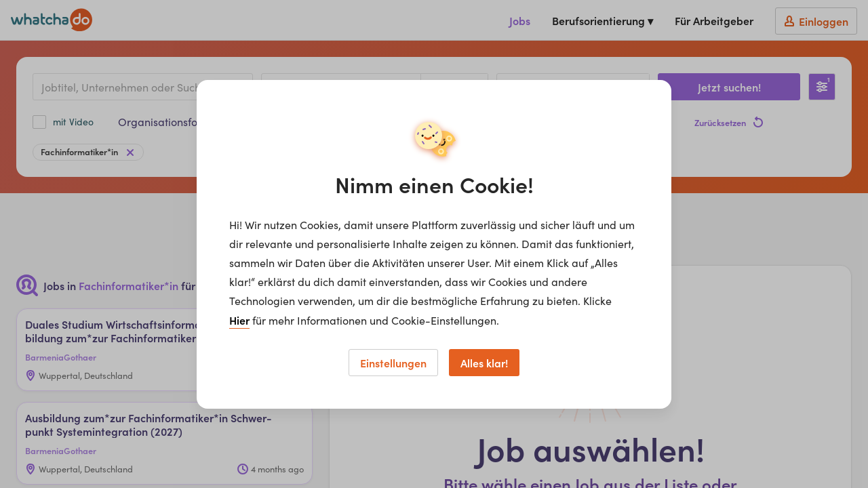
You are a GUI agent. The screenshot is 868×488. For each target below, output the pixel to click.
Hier (239, 320)
